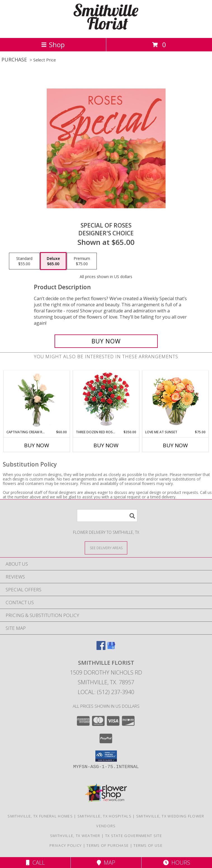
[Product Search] (107, 516)
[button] (106, 756)
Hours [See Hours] (177, 863)
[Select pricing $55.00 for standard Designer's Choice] (24, 261)
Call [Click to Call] (35, 863)
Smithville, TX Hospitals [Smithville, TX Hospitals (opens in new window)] (104, 816)
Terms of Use (148, 845)
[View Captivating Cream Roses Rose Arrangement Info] (37, 400)
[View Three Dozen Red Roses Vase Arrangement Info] (106, 400)
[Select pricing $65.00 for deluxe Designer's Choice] (53, 261)
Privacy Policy (66, 845)
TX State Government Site (134, 836)
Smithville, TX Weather (75, 836)
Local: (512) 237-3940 (106, 692)
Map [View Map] (106, 863)
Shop (53, 45)
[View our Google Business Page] (111, 648)
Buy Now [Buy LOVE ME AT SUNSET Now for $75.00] (175, 445)
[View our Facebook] (101, 648)
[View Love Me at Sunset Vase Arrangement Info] (176, 400)
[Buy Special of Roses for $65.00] (106, 341)
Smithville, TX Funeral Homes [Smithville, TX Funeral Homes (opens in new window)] (40, 816)
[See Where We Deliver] (106, 548)
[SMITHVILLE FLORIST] (106, 30)
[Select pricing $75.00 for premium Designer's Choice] (82, 261)
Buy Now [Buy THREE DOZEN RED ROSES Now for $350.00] (106, 445)
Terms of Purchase (108, 845)
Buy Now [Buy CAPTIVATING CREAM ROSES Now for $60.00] (37, 445)
